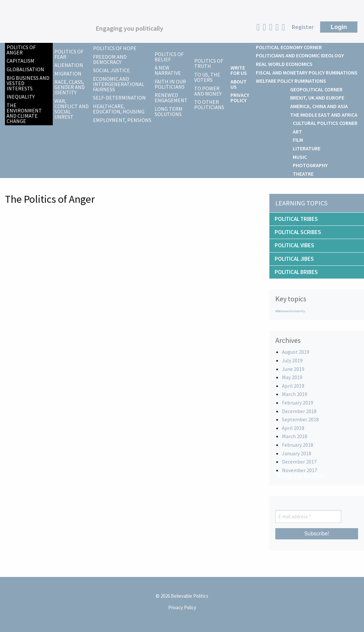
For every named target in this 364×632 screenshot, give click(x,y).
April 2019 (293, 386)
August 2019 (296, 352)
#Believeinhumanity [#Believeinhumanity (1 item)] (290, 311)
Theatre (303, 174)
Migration (68, 74)
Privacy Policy (240, 98)
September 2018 (300, 419)
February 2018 (298, 445)
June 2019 (293, 369)
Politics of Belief (169, 57)
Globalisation (25, 69)
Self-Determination (119, 98)
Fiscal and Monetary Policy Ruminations (307, 73)
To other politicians (209, 105)
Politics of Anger (21, 50)
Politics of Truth (209, 63)
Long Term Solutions (168, 111)
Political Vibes (294, 245)
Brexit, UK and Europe (317, 98)
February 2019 (298, 403)
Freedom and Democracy (110, 59)
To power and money (208, 91)
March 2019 (295, 394)
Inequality (21, 97)
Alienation (69, 65)
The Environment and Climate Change (24, 113)
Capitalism (20, 61)
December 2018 (299, 411)
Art (297, 132)
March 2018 (295, 436)
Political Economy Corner (289, 47)
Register (303, 27)
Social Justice (111, 70)
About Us (239, 84)
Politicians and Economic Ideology (300, 55)
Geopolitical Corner (316, 89)
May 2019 (292, 377)
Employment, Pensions (122, 120)
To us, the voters (207, 77)
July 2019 (292, 360)
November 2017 (300, 470)
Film (298, 140)
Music (300, 157)
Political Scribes (298, 232)
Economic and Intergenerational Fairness (119, 84)
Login (339, 27)
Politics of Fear (69, 54)
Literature (307, 148)
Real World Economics (284, 64)
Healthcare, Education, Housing (119, 109)
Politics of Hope (115, 48)
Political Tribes (296, 219)
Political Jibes (294, 259)
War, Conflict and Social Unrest (72, 109)
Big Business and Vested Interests (28, 83)
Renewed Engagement (171, 98)
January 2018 (297, 453)
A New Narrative (168, 70)
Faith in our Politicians (170, 84)
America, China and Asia (319, 106)
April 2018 (293, 428)
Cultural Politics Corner (325, 123)
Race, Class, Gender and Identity (70, 87)
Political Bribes (296, 272)
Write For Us (239, 70)
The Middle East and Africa (324, 115)
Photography (310, 165)
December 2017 (299, 462)
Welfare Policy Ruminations (291, 81)
